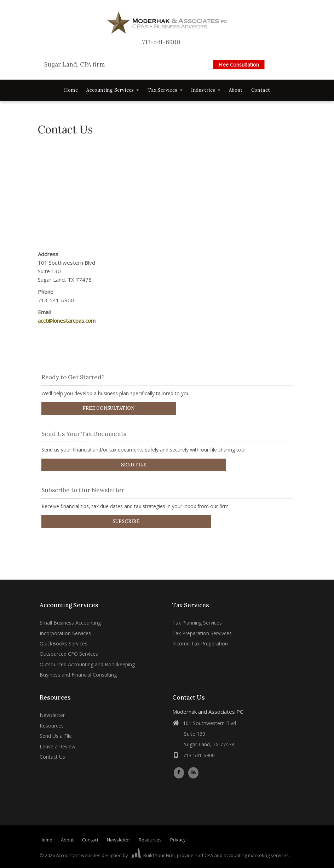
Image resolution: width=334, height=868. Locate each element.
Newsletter (52, 715)
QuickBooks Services (64, 643)
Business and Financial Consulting (78, 675)
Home (71, 90)
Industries (206, 90)
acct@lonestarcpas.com (67, 321)
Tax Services (165, 90)
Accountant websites (78, 855)
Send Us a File (56, 736)
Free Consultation (239, 65)
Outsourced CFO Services (69, 654)
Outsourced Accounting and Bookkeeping (87, 664)
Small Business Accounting (70, 623)
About (236, 90)
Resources (52, 726)
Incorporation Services (65, 633)
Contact (261, 90)
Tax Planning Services (197, 623)
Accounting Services (113, 90)
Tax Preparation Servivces (202, 633)
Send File (134, 465)
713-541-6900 (161, 43)
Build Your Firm (152, 855)
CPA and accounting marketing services (247, 855)
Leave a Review (57, 746)
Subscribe (126, 521)
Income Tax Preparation (200, 643)
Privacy (178, 840)
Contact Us (52, 757)
